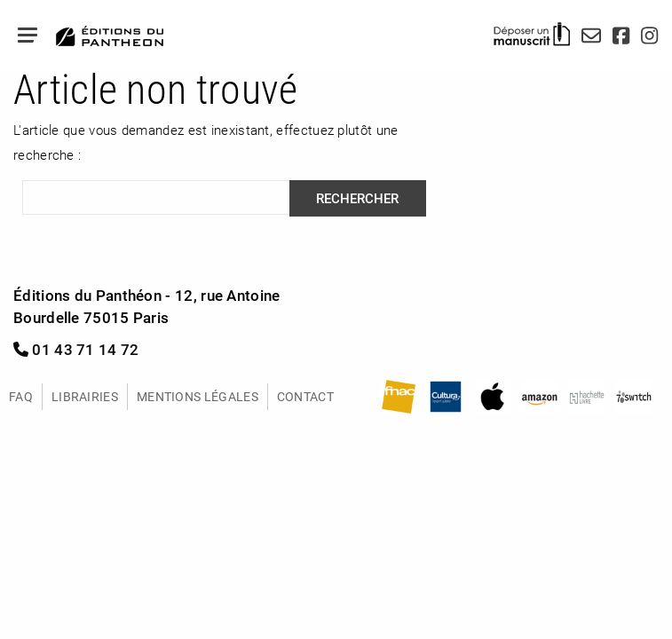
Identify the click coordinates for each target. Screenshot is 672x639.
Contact (305, 396)
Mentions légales (198, 396)
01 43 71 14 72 (76, 349)
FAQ (21, 396)
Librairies (85, 396)
